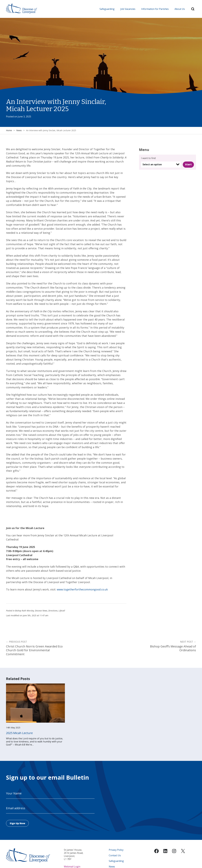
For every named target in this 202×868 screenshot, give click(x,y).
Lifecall (62, 611)
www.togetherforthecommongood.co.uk (82, 590)
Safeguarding (107, 9)
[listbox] (161, 164)
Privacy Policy (116, 850)
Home (9, 131)
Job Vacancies (128, 9)
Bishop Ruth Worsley (25, 611)
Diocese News (41, 611)
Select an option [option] (152, 164)
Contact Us (115, 855)
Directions (53, 611)
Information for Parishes (155, 9)
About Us (180, 9)
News (19, 131)
